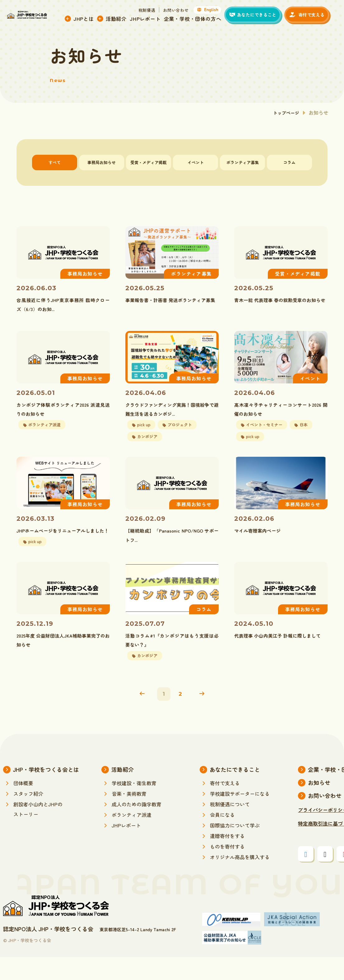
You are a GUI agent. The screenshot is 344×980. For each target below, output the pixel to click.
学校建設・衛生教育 (134, 806)
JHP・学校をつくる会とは (46, 792)
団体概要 (23, 806)
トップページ (284, 112)
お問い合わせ (181, 11)
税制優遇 (152, 11)
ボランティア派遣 (132, 838)
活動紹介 (121, 20)
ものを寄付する (227, 869)
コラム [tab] (289, 162)
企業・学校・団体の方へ (198, 20)
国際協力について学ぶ (235, 848)
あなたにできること (235, 792)
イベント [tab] (196, 162)
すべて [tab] (55, 162)
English (213, 11)
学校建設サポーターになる (240, 817)
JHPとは (89, 20)
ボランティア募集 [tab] (243, 162)
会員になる (222, 838)
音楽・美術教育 (129, 817)
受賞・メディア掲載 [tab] (149, 162)
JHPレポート (151, 20)
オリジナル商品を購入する (240, 880)
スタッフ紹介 (28, 817)
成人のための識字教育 (137, 827)
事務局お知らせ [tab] (102, 162)
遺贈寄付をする (227, 859)
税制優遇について (230, 827)
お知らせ (319, 805)
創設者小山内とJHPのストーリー (38, 832)
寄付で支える (225, 806)
